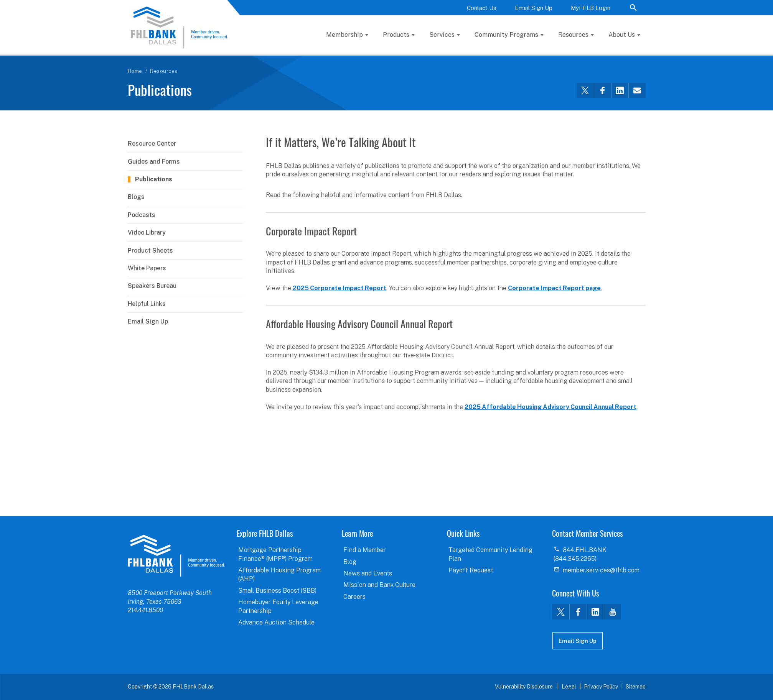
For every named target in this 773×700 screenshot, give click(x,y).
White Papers (147, 268)
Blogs (136, 197)
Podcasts (142, 215)
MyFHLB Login (591, 8)
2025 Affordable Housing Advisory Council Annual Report (550, 407)
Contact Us (482, 8)
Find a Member (365, 550)
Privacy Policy (601, 687)
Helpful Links (147, 304)
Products (396, 35)
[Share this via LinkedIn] (620, 90)
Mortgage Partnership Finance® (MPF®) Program (275, 554)
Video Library (147, 233)
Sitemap (636, 687)
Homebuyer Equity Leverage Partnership (278, 606)
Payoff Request (471, 570)
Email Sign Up (534, 8)
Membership (344, 35)
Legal (569, 687)
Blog (350, 562)
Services (442, 35)
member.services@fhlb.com (601, 570)
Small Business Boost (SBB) (277, 591)
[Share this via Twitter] (585, 90)
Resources (573, 35)
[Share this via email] (637, 90)
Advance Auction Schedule (276, 622)
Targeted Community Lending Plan (490, 554)
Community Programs (506, 35)
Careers (354, 597)
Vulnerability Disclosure (524, 687)
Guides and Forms (154, 162)
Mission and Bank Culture (379, 585)
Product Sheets (150, 251)
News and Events (368, 573)
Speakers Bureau (152, 286)
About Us (622, 35)
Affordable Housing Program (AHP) (279, 574)
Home (135, 71)
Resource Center (152, 144)
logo (176, 555)
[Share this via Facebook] (602, 90)
